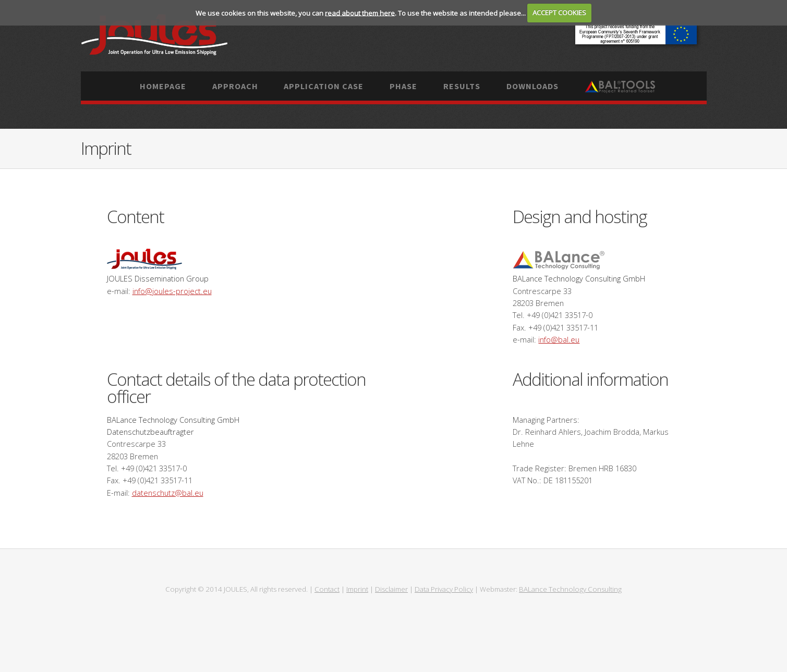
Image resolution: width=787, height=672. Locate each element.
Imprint (357, 589)
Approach (235, 86)
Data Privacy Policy (444, 589)
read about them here (360, 13)
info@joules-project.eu (172, 291)
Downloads (532, 86)
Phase (403, 86)
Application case (324, 86)
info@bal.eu (559, 339)
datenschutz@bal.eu (168, 493)
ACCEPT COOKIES (559, 13)
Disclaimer (391, 589)
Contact (327, 589)
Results (462, 86)
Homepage (163, 86)
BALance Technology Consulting (570, 589)
